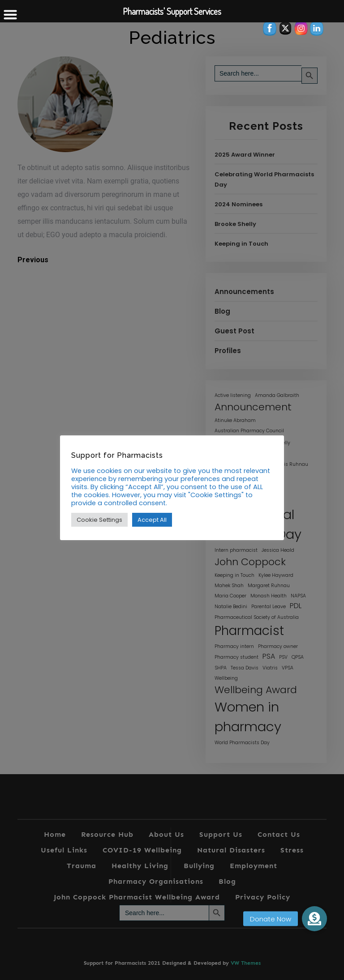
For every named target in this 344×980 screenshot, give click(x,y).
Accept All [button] (152, 520)
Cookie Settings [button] (99, 520)
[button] (314, 919)
